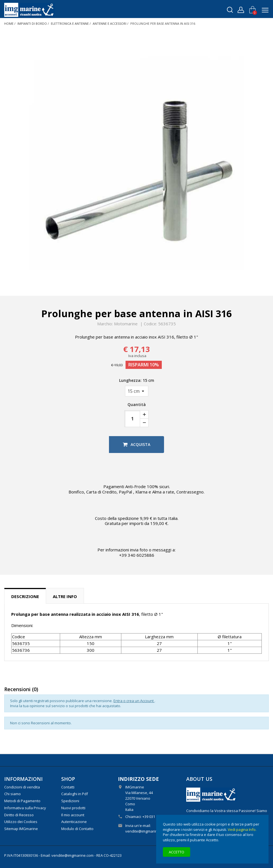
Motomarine (126, 324)
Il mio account (73, 815)
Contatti (68, 787)
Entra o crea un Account (134, 701)
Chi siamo (12, 794)
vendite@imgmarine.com (146, 831)
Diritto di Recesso (19, 815)
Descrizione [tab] (25, 596)
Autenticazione (74, 822)
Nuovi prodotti (73, 808)
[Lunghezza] (137, 391)
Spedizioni (70, 801)
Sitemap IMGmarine (21, 829)
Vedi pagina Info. (242, 829)
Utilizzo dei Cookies (21, 822)
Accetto (177, 852)
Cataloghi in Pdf (75, 794)
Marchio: (105, 324)
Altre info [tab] (65, 596)
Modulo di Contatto (77, 829)
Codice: (150, 324)
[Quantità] (132, 419)
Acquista (136, 444)
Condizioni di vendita (22, 787)
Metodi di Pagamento (22, 801)
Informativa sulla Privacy (25, 808)
